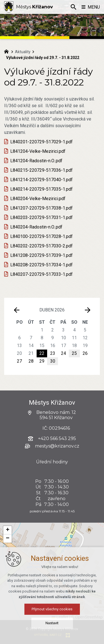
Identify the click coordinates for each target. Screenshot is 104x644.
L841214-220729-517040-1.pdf (41, 180)
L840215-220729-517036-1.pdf (41, 170)
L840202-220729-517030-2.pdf (41, 246)
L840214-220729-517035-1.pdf (41, 189)
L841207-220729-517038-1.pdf (41, 208)
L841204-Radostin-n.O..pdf (36, 161)
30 (53, 361)
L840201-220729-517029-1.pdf (41, 142)
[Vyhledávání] (73, 7)
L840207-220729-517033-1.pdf (41, 274)
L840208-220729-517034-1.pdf (41, 265)
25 (74, 353)
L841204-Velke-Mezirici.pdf (38, 151)
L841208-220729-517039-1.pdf (41, 255)
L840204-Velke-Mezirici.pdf (38, 199)
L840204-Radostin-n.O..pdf (36, 227)
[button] (7, 530)
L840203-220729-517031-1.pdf (41, 217)
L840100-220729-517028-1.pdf (41, 236)
